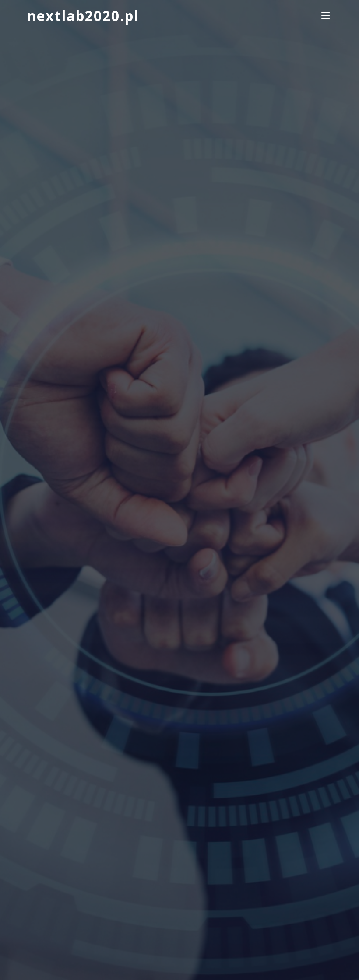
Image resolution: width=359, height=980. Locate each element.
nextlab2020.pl (83, 16)
